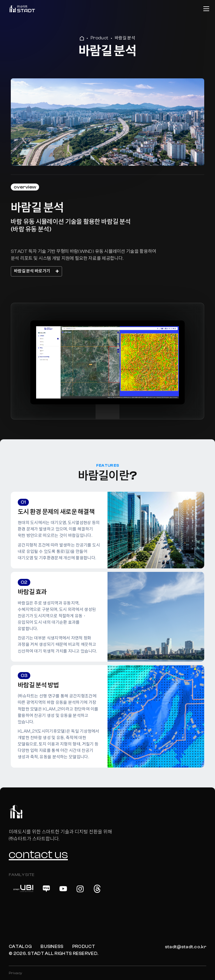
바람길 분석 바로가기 (36, 271)
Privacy (15, 973)
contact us (38, 854)
